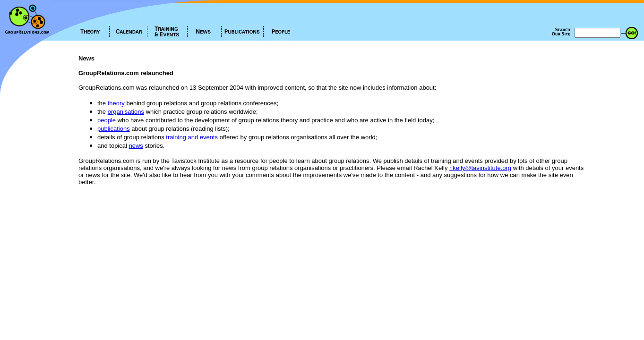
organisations (126, 112)
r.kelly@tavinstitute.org (480, 168)
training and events (192, 137)
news (136, 146)
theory (116, 103)
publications (114, 129)
